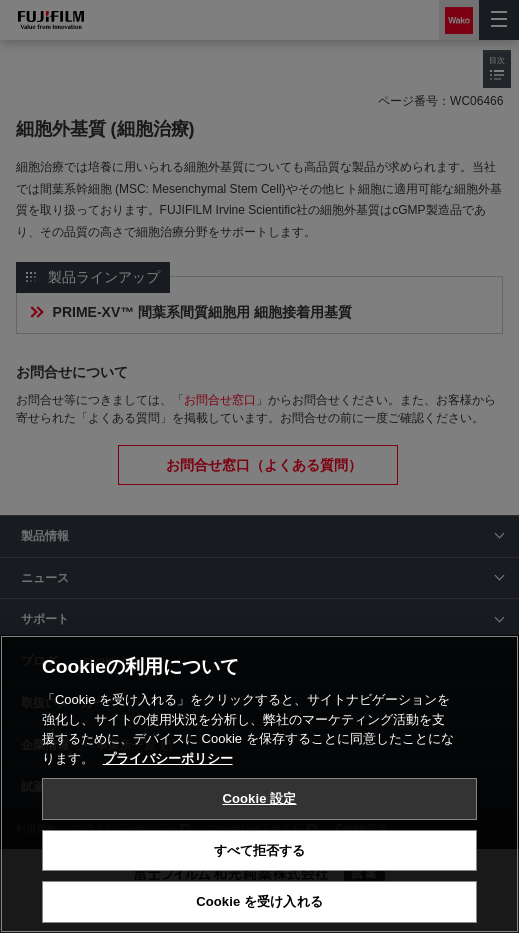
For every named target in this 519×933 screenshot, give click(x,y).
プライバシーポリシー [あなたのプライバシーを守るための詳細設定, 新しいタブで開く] (168, 758)
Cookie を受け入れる (259, 901)
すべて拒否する (260, 850)
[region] (259, 784)
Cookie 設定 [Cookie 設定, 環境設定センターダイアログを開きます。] (259, 798)
